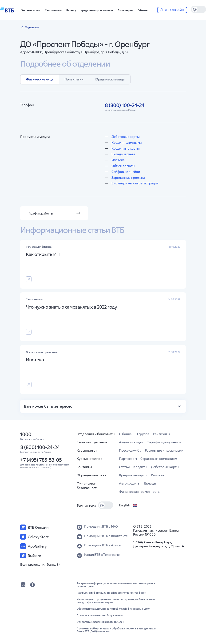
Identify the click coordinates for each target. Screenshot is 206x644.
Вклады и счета (123, 154)
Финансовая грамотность (139, 492)
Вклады (150, 483)
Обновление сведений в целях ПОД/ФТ (100, 622)
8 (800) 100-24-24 (40, 447)
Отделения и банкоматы (96, 434)
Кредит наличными (127, 143)
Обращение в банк (91, 475)
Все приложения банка (41, 564)
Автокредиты (130, 483)
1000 (26, 434)
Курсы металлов (89, 459)
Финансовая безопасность (87, 486)
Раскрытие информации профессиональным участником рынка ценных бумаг (116, 585)
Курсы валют (87, 450)
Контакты (84, 467)
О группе (142, 434)
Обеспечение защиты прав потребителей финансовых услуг (113, 609)
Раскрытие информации (164, 450)
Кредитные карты (126, 148)
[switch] (198, 9)
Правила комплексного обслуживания (100, 615)
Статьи (124, 467)
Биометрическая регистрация (135, 183)
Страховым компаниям (159, 459)
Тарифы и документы (164, 442)
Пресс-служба (130, 450)
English (128, 505)
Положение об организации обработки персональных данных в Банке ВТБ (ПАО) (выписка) (116, 630)
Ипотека (118, 160)
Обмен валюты (123, 166)
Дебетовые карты (126, 137)
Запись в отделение (92, 442)
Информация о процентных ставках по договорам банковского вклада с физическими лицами (116, 601)
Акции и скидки (131, 442)
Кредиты (140, 467)
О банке (125, 434)
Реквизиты (162, 434)
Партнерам (128, 459)
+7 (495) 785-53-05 (41, 460)
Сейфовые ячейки (126, 172)
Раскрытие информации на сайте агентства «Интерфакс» (111, 593)
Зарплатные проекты (128, 178)
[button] (31, 10)
